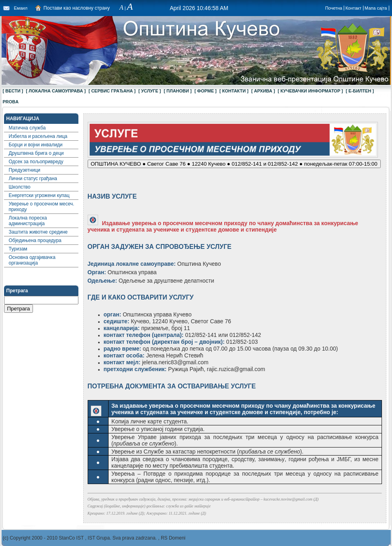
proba (11, 102)
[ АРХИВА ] (263, 91)
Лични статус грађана (33, 179)
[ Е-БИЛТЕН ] (360, 91)
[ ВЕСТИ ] (13, 91)
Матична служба (27, 128)
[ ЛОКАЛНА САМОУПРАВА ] (56, 91)
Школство (20, 187)
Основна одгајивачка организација (32, 260)
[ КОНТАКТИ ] (234, 91)
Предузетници (25, 170)
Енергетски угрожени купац (39, 195)
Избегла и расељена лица (38, 136)
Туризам (18, 249)
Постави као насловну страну (77, 8)
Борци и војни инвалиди (36, 145)
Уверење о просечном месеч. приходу (42, 207)
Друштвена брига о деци (36, 153)
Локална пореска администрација (28, 221)
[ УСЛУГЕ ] (150, 91)
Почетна (334, 8)
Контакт (353, 8)
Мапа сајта (376, 8)
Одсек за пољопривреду (36, 162)
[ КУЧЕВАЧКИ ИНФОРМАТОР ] (310, 91)
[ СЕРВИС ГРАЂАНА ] (112, 91)
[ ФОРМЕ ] (206, 91)
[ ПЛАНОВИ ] (178, 91)
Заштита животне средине (38, 232)
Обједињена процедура (35, 240)
